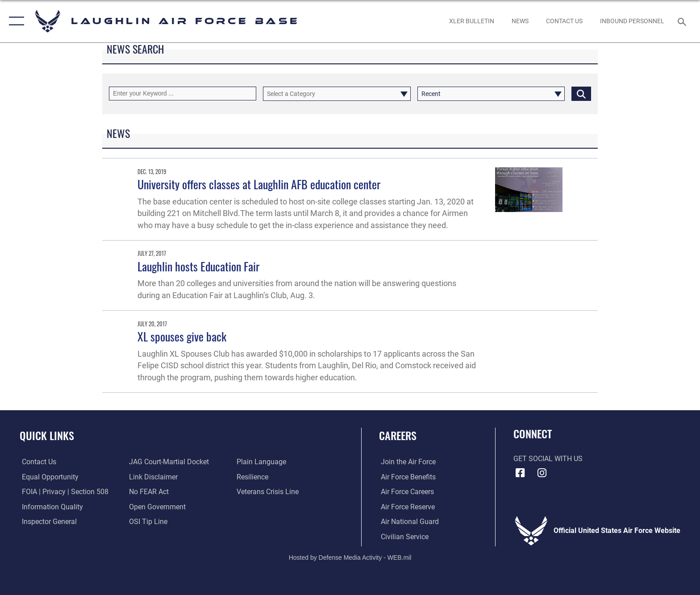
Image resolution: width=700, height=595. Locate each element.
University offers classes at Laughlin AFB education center (259, 184)
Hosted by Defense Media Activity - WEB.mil (350, 557)
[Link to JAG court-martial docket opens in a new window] (169, 462)
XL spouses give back (182, 336)
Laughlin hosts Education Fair (198, 266)
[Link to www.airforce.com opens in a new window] (406, 462)
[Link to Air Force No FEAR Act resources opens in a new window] (148, 492)
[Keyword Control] (183, 94)
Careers (398, 435)
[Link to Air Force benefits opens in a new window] (406, 477)
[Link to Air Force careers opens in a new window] (406, 492)
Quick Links (47, 435)
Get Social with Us (548, 459)
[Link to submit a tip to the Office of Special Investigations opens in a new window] (148, 522)
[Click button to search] (581, 94)
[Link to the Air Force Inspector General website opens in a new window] (47, 522)
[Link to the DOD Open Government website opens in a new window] (157, 506)
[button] (15, 21)
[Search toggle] (683, 21)
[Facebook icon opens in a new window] (520, 473)
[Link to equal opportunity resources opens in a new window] (48, 477)
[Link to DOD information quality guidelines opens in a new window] (50, 506)
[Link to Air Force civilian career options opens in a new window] (403, 536)
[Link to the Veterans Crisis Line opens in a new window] (268, 492)
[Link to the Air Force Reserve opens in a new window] (406, 506)
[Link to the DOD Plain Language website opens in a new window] (262, 462)
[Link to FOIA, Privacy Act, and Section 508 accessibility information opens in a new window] (63, 492)
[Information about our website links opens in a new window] (153, 477)
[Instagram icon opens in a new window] (542, 473)
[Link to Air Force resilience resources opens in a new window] (253, 477)
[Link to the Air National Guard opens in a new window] (408, 522)
